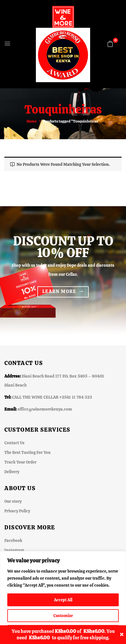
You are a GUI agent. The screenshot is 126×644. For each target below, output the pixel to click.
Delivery (12, 472)
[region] (63, 597)
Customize (63, 616)
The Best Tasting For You (27, 452)
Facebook (13, 540)
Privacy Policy (17, 511)
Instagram (14, 550)
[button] (110, 44)
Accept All (63, 600)
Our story (13, 501)
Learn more (59, 291)
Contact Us (14, 443)
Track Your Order (20, 462)
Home (32, 121)
